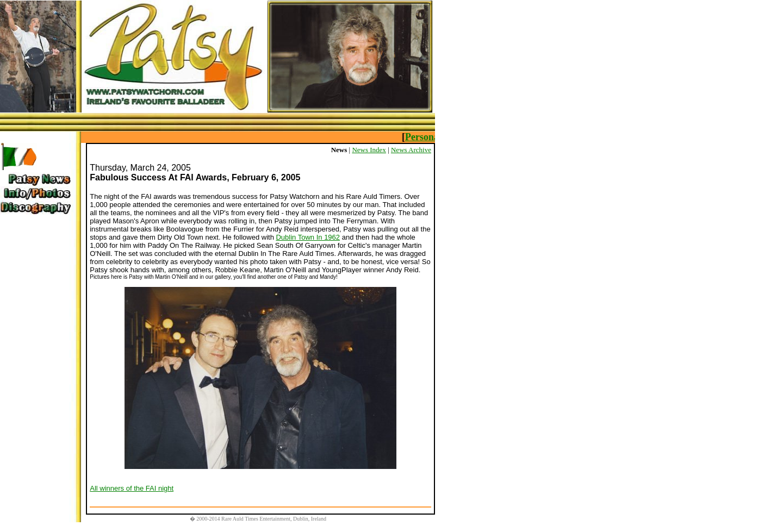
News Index (369, 150)
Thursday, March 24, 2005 (140, 168)
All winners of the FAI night (132, 488)
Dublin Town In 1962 (308, 237)
